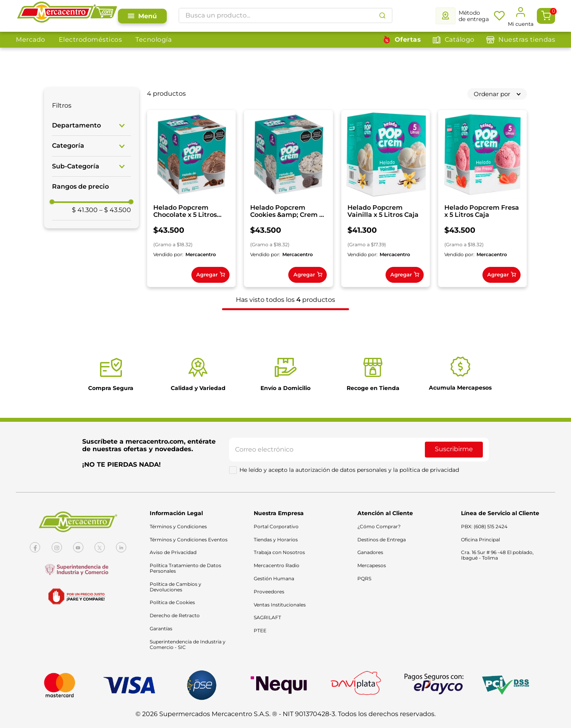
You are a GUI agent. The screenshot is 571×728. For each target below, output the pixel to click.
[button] (92, 126)
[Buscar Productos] (382, 15)
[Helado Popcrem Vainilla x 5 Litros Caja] (405, 202)
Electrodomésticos (91, 40)
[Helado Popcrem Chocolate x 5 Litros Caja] (195, 202)
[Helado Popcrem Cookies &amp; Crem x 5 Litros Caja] (300, 202)
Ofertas (408, 40)
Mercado (31, 40)
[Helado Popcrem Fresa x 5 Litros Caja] (195, 400)
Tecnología (153, 40)
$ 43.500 (115, 210)
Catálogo (460, 40)
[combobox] (285, 15)
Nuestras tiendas (527, 40)
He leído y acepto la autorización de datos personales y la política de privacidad (349, 675)
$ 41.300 (85, 210)
